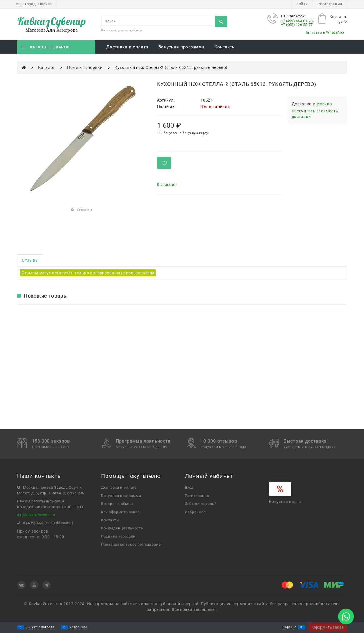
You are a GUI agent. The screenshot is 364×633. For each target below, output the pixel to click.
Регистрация (330, 4)
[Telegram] (47, 585)
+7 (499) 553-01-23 (297, 21)
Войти (302, 4)
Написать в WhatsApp (324, 32)
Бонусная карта (285, 502)
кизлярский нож (130, 30)
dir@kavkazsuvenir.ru (36, 515)
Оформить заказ (328, 627)
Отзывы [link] (30, 260)
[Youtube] (34, 585)
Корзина (289, 627)
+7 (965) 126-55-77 (297, 25)
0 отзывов (167, 185)
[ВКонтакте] (21, 585)
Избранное (78, 627)
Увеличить (84, 210)
